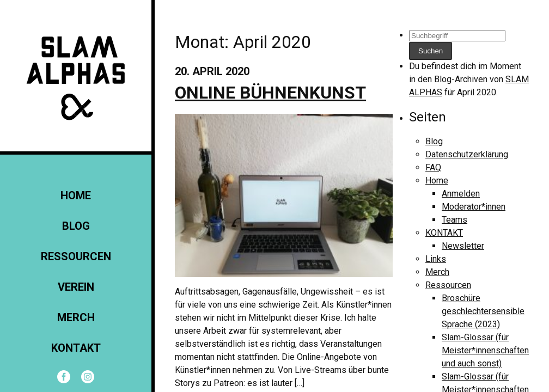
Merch (76, 317)
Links (436, 259)
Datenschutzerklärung (467, 154)
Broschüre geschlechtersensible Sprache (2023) (483, 311)
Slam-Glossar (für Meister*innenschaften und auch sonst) (485, 350)
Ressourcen (76, 256)
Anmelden (461, 194)
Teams (455, 220)
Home (76, 195)
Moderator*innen (474, 207)
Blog (76, 226)
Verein (76, 287)
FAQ (433, 167)
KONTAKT (76, 348)
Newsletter (463, 246)
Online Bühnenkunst (270, 93)
